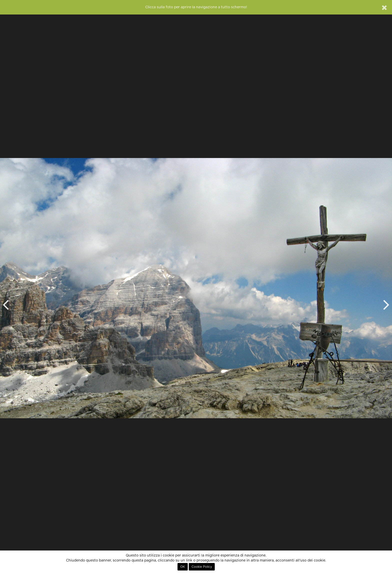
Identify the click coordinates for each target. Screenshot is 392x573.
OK (183, 567)
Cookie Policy (202, 567)
